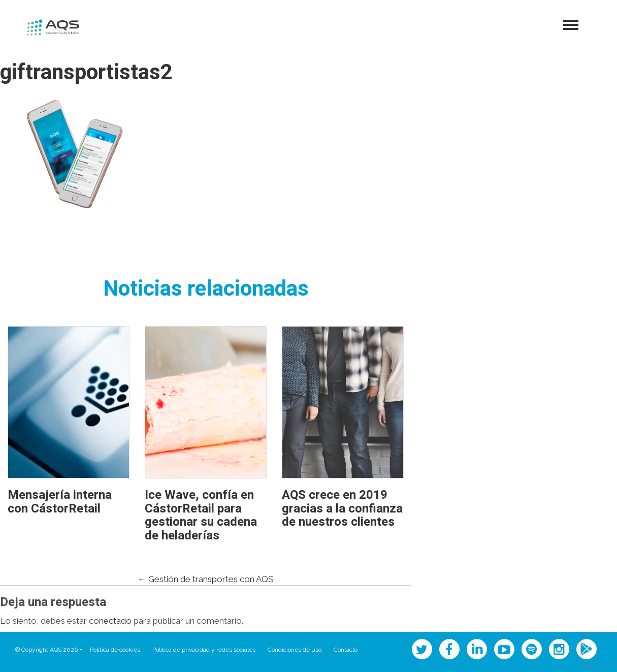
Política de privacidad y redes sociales (204, 650)
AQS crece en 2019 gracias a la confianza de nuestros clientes (342, 508)
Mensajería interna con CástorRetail (60, 502)
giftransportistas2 (86, 73)
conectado (110, 621)
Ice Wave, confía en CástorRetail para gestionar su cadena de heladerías (201, 515)
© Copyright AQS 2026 (46, 650)
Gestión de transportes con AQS (206, 579)
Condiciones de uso (295, 650)
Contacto (346, 650)
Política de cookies (115, 650)
